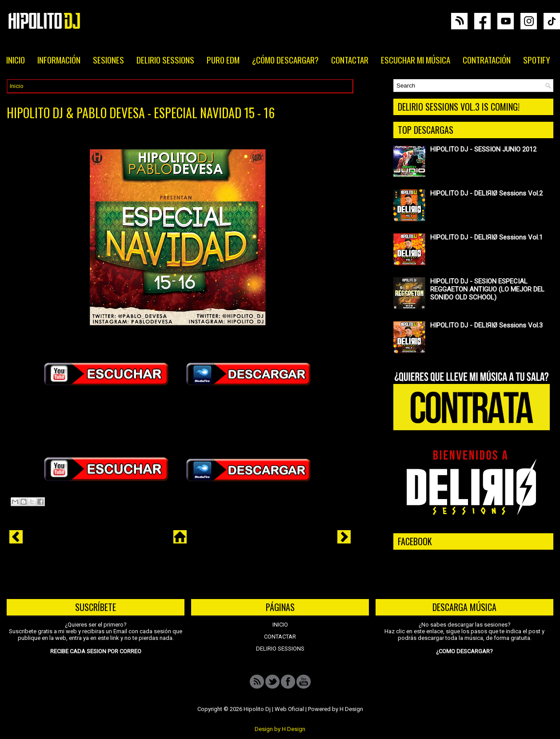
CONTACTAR (350, 60)
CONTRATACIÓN (487, 60)
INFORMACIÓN (59, 60)
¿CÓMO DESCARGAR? (285, 60)
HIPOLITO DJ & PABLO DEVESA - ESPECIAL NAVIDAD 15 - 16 (141, 113)
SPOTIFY (537, 60)
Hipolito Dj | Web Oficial (274, 709)
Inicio (17, 86)
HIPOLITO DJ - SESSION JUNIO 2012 (483, 149)
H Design (351, 709)
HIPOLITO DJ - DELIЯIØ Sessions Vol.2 (486, 193)
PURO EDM (223, 60)
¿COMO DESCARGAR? (464, 651)
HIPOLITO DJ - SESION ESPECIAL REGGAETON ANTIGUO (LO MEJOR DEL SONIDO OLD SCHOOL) (487, 289)
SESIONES (108, 60)
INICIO (16, 60)
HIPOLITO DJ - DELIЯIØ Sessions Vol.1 (486, 237)
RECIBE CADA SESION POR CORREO (96, 651)
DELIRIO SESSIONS (165, 60)
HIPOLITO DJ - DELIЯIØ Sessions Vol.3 (486, 325)
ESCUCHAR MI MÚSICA (416, 60)
